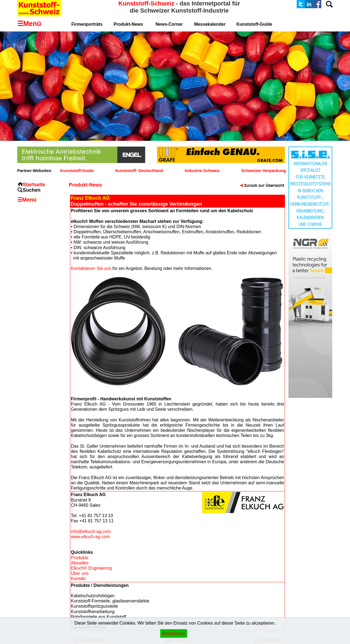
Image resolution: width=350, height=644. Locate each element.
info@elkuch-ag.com (91, 531)
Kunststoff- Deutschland (139, 171)
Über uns (80, 573)
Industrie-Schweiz (202, 171)
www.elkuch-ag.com (90, 537)
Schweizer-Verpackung (263, 171)
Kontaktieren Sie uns (91, 268)
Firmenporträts (87, 24)
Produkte (80, 558)
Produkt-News (128, 24)
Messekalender (210, 24)
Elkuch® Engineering (91, 568)
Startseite (34, 185)
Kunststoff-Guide (77, 171)
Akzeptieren (174, 633)
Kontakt (78, 579)
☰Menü (27, 200)
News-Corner (169, 24)
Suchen (32, 190)
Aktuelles (80, 563)
